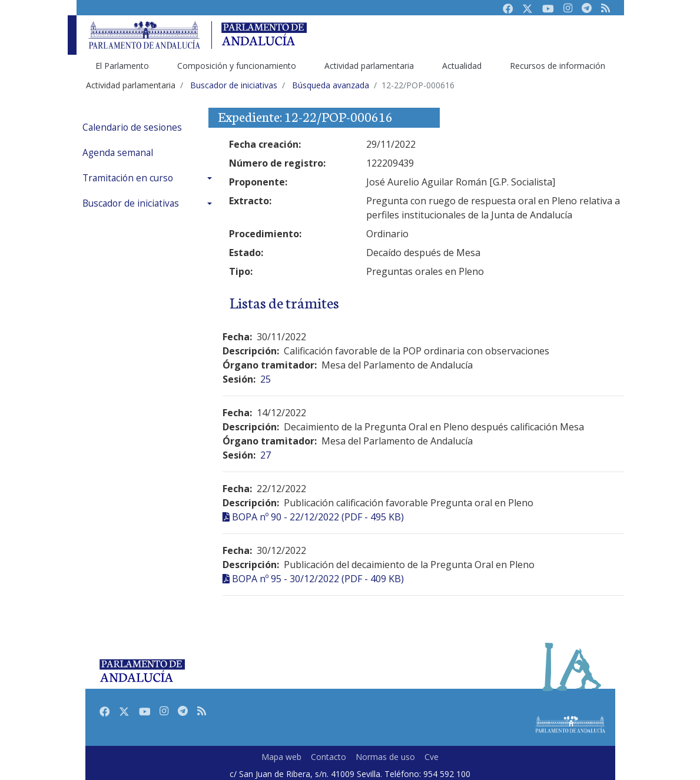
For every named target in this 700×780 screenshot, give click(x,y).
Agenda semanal (118, 153)
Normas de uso (385, 757)
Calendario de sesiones (132, 127)
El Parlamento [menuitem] (122, 66)
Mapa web (281, 757)
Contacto (329, 757)
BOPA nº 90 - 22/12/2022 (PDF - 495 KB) (318, 517)
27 (266, 455)
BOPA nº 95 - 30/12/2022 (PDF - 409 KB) (318, 579)
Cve (432, 757)
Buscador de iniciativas (131, 203)
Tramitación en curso (128, 178)
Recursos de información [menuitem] (558, 66)
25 (266, 379)
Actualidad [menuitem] (462, 66)
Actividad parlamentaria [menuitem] (369, 66)
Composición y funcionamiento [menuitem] (237, 66)
